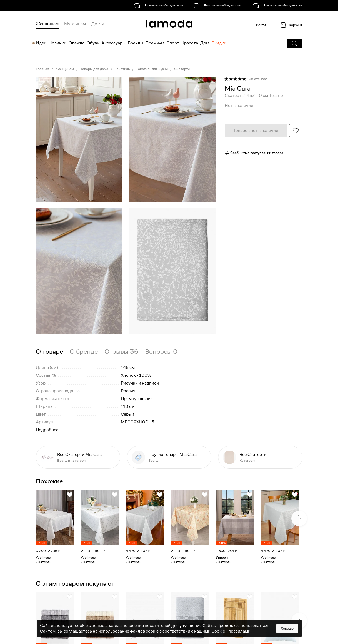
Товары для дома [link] (94, 69)
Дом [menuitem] (205, 43)
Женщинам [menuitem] (47, 24)
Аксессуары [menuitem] (113, 43)
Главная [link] (42, 69)
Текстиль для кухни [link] (152, 69)
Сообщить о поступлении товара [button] (257, 153)
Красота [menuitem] (190, 43)
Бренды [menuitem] (136, 43)
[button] (295, 43)
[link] (159, 6)
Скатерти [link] (182, 69)
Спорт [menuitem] (173, 43)
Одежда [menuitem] (77, 43)
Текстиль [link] (122, 69)
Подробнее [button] (47, 430)
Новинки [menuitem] (57, 43)
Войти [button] (261, 25)
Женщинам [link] (65, 69)
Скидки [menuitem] (219, 43)
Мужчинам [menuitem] (75, 24)
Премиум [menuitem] (155, 43)
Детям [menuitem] (98, 24)
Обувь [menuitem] (93, 43)
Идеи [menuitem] (41, 43)
